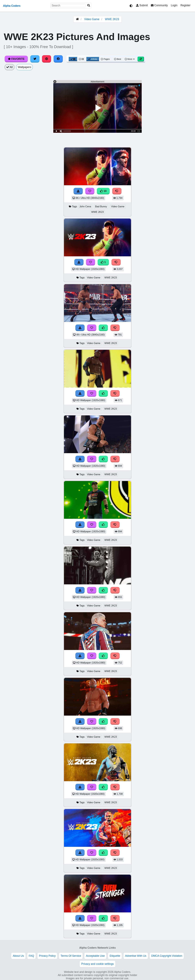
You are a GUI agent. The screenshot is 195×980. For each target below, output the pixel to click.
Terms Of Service (71, 956)
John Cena (85, 206)
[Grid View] (73, 59)
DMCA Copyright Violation (167, 956)
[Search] (89, 6)
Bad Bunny (101, 206)
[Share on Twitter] (35, 59)
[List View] (81, 59)
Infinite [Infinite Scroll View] (93, 59)
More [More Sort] (130, 59)
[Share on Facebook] (58, 59)
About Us (18, 956)
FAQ (31, 956)
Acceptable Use (95, 956)
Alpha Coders (12, 6)
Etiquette (115, 956)
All (10, 67)
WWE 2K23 (112, 19)
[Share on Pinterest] (47, 59)
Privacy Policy (47, 956)
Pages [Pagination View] (105, 59)
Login (174, 5)
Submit (142, 5)
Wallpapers (24, 67)
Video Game (92, 19)
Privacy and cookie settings (97, 964)
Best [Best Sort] (118, 59)
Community (159, 5)
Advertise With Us (136, 956)
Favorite (16, 59)
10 (103, 191)
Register (185, 5)
